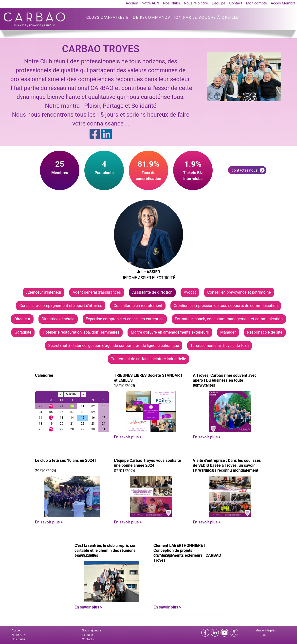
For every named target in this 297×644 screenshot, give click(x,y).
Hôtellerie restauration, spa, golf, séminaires (81, 332)
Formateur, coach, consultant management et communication (229, 319)
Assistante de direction (152, 292)
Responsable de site (265, 332)
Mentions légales (266, 631)
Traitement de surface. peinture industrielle (148, 359)
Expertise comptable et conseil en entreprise (125, 319)
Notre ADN (150, 3)
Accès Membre (283, 3)
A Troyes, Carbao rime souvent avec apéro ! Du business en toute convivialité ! (225, 380)
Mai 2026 (72, 394)
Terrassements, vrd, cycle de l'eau (220, 346)
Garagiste (23, 332)
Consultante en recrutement (138, 306)
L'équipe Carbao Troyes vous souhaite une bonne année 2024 (147, 463)
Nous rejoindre (196, 3)
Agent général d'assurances (97, 292)
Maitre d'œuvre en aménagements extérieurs (170, 332)
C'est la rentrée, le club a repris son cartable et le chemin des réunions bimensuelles (105, 550)
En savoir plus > (128, 437)
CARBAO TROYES (101, 49)
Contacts (88, 639)
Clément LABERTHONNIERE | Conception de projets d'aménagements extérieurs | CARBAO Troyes (187, 553)
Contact (236, 3)
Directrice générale (58, 319)
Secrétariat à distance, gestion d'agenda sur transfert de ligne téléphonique (114, 346)
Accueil (132, 3)
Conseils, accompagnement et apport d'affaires (61, 306)
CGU (266, 635)
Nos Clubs (172, 3)
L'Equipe (87, 635)
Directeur (22, 319)
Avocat (190, 292)
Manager (228, 332)
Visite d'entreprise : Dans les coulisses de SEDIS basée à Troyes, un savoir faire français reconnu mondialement (227, 465)
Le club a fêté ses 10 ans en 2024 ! (66, 460)
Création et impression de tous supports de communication (226, 306)
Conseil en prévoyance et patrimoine (239, 292)
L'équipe (218, 3)
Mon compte (256, 3)
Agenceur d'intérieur (44, 292)
